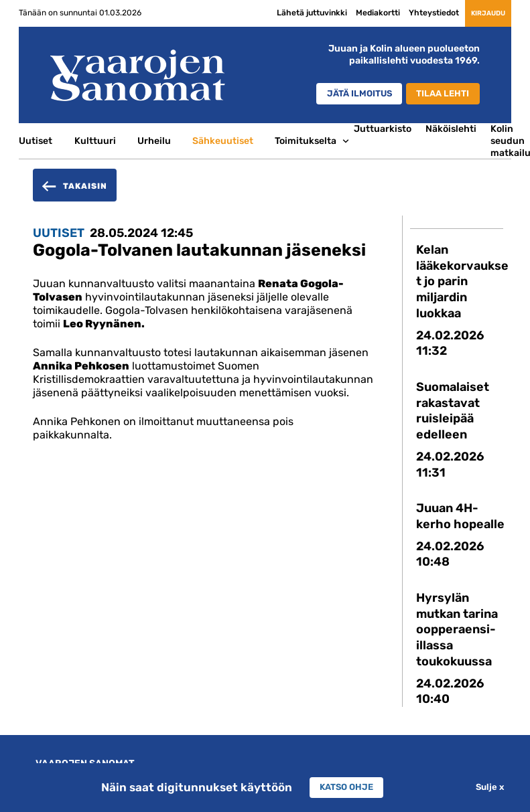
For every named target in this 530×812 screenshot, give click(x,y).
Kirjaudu (476, 13)
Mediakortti (354, 13)
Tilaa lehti (440, 94)
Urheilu (154, 141)
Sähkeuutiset (223, 141)
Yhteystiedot (410, 13)
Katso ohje (347, 787)
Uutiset (36, 141)
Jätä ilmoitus (346, 94)
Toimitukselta (306, 141)
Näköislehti (451, 129)
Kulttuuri (95, 141)
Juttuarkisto (383, 129)
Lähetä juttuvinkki (288, 13)
